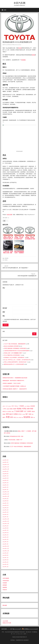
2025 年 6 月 (6, 478)
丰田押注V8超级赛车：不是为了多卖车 (12, 383)
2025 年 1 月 (5, 490)
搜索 (4, 331)
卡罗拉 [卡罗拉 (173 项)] (24, 409)
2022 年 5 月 (5, 562)
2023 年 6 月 (6, 533)
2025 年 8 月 (5, 474)
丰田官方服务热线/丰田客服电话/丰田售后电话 (15, 348)
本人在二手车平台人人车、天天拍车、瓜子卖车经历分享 (17, 360)
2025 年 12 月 (6, 465)
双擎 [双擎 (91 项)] (28, 409)
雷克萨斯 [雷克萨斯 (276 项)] (27, 417)
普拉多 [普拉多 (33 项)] (33, 411)
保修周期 (5, 587)
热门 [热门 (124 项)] (27, 414)
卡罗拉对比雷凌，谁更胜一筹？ (15, 440)
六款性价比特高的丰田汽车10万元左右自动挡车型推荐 (16, 351)
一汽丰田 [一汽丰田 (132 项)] (21, 406)
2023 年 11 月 (6, 521)
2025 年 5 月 (5, 480)
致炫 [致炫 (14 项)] (33, 414)
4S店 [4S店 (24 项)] (4, 406)
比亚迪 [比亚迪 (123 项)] (16, 414)
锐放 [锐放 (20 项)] (20, 417)
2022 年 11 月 (6, 548)
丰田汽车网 (19, 3)
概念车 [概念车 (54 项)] (11, 414)
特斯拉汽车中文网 (7, 623)
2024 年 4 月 (5, 510)
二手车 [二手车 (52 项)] (4, 409)
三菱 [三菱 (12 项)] (25, 406)
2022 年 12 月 (6, 546)
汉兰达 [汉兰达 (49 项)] (20, 414)
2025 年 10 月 (6, 469)
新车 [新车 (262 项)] (22, 411)
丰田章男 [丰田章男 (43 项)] (33, 406)
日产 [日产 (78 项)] (25, 411)
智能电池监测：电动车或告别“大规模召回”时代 (13, 381)
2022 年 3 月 (5, 567)
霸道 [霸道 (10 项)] (34, 417)
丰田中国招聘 (6, 578)
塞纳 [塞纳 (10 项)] (7, 412)
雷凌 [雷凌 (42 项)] (32, 417)
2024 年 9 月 (5, 499)
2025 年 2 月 (5, 487)
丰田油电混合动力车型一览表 (16, 436)
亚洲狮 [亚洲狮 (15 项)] (8, 409)
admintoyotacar (18, 45)
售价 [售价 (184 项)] (32, 409)
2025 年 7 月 (5, 476)
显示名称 (5, 308)
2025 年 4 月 (5, 483)
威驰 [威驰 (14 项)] (13, 412)
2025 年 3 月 (5, 485)
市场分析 (5, 590)
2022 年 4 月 (5, 564)
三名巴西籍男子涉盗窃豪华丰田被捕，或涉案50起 (14, 386)
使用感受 (23, 60)
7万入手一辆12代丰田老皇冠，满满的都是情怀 (15, 344)
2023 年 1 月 (5, 544)
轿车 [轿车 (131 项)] (12, 417)
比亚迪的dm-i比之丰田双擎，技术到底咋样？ (14, 358)
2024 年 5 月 (5, 508)
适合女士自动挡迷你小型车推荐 (11, 346)
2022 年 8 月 (5, 555)
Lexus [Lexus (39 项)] (10, 406)
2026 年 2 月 (5, 460)
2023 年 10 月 (6, 524)
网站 (4, 316)
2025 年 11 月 (6, 467)
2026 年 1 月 (5, 462)
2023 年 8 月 (5, 528)
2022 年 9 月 (5, 553)
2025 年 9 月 (5, 471)
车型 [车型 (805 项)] (8, 417)
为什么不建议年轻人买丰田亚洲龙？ (12, 355)
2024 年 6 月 (6, 505)
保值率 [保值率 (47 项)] (15, 409)
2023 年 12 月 (6, 519)
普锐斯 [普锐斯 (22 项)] (4, 414)
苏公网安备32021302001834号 (30, 629)
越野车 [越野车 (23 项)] (4, 417)
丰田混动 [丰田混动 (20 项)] (28, 406)
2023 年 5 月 (5, 535)
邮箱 (4, 312)
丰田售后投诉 (6, 581)
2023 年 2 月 (5, 542)
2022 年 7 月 (5, 558)
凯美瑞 (20, 48)
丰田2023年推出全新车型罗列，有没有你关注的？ (15, 362)
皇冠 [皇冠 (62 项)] (30, 414)
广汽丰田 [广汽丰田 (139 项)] (17, 411)
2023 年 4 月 (5, 537)
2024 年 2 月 (5, 514)
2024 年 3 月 (5, 512)
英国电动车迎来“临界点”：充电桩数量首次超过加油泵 (15, 378)
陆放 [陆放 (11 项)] (22, 417)
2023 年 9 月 (5, 526)
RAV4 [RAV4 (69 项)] (16, 406)
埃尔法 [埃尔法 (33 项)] (4, 411)
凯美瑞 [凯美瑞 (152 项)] (19, 409)
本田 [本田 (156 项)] (7, 414)
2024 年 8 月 (5, 501)
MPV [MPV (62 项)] (13, 406)
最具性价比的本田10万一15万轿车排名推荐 (14, 364)
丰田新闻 (5, 583)
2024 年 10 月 (6, 496)
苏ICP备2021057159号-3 (16, 629)
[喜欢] (4, 221)
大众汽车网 (5, 621)
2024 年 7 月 (5, 503)
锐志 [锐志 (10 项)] (18, 417)
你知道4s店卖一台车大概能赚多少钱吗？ (13, 353)
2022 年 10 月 (6, 551)
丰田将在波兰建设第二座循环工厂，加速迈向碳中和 (15, 389)
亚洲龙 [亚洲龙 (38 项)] (11, 409)
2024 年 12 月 (6, 492)
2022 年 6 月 (5, 560)
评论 (4, 288)
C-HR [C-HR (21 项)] (6, 406)
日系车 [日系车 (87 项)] (29, 411)
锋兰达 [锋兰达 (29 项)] (15, 417)
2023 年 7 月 (5, 530)
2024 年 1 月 (5, 517)
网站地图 (5, 605)
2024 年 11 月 (6, 494)
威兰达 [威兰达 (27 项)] (10, 411)
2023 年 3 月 (5, 539)
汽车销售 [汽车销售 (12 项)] (24, 414)
